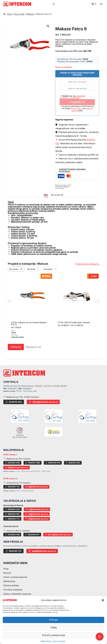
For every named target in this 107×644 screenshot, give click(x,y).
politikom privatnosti (70, 98)
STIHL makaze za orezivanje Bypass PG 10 (29, 323)
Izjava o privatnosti (59, 641)
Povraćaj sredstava (13, 590)
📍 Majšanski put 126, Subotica (17, 459)
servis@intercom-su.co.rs (58, 535)
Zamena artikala (11, 585)
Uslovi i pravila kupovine (15, 577)
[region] (53, 308)
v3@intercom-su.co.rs (37, 514)
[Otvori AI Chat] (100, 637)
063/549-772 (12, 519)
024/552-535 (12, 463)
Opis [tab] (46, 195)
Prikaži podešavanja (54, 635)
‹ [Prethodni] (9, 301)
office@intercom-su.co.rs (43, 402)
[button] (103, 600)
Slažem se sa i (73, 97)
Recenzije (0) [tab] (57, 195)
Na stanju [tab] (16, 269)
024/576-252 (14, 402)
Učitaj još (16, 347)
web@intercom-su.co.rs (42, 551)
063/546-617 (32, 535)
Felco (62, 188)
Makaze (60, 26)
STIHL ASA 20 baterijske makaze (74, 322)
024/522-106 (12, 535)
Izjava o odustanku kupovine (17, 594)
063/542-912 (73, 463)
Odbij (54, 628)
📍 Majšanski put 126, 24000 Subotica (21, 397)
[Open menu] (101, 4)
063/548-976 (53, 463)
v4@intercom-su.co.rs (37, 519)
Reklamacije (9, 581)
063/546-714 (12, 487)
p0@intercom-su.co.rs (17, 467)
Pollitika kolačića (46, 641)
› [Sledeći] (98, 301)
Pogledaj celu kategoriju (87, 264)
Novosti (7, 573)
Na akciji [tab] (33, 269)
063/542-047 (12, 509)
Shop (6, 569)
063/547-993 (33, 463)
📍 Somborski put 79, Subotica (17, 483)
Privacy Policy (77, 108)
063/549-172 (13, 551)
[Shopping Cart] (94, 4)
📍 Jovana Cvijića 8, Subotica (17, 531)
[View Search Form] (53, 4)
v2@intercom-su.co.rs (37, 509)
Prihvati (53, 620)
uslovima (80, 96)
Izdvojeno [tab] (50, 269)
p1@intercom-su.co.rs (36, 487)
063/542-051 (12, 514)
